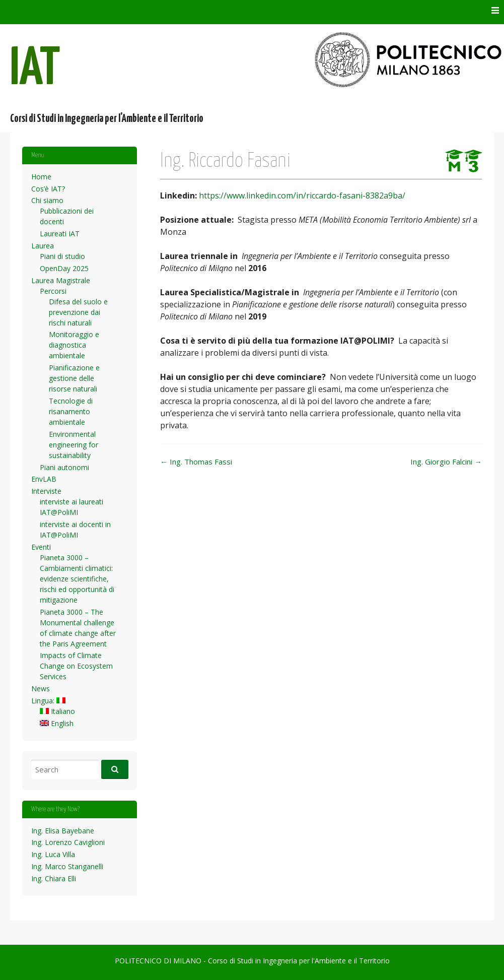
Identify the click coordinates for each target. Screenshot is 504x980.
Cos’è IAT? (48, 189)
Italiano (57, 711)
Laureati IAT (60, 234)
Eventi (41, 547)
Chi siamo (47, 200)
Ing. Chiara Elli (54, 878)
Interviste (46, 491)
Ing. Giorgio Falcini (446, 462)
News (41, 689)
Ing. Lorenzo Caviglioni (68, 842)
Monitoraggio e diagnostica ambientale (74, 345)
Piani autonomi (64, 467)
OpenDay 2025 (64, 268)
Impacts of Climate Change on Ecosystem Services (76, 666)
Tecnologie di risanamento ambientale (71, 411)
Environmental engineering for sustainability (74, 445)
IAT (35, 70)
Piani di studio (62, 256)
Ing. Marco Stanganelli (67, 866)
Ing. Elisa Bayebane (63, 831)
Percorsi (53, 291)
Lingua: (48, 701)
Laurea (43, 246)
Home (41, 177)
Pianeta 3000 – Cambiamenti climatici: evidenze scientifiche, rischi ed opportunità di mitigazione (77, 579)
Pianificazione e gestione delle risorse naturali (74, 378)
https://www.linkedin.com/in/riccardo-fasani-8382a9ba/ (302, 195)
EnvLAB (44, 479)
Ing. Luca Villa (53, 854)
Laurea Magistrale (61, 280)
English (57, 723)
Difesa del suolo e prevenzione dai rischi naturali (78, 312)
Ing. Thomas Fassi (196, 462)
